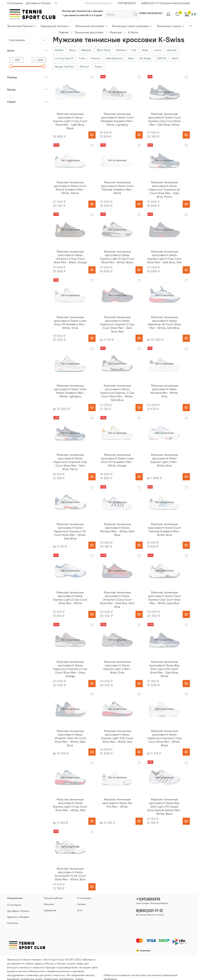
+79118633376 (126, 3)
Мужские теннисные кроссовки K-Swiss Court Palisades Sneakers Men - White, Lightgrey (117, 119)
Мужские (116, 32)
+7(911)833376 (148, 899)
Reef (175, 58)
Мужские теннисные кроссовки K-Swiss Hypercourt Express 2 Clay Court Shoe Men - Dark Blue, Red (117, 324)
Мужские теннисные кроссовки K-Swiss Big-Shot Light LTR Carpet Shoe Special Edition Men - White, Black (164, 807)
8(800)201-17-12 (149, 911)
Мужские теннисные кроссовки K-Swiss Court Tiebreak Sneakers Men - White (117, 188)
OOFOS (162, 58)
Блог (80, 910)
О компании (15, 3)
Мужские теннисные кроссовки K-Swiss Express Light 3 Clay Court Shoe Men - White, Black (117, 257)
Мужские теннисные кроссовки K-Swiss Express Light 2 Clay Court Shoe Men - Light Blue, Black (70, 121)
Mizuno (96, 58)
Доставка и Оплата (38, 3)
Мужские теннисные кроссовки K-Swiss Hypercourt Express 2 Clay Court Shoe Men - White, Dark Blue (117, 393)
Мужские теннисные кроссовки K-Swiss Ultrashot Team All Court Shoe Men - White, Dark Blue (70, 738)
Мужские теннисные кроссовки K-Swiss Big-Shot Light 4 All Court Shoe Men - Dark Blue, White (164, 669)
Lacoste (172, 50)
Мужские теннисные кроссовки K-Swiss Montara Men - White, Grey (164, 391)
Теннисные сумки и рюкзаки (132, 26)
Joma (157, 50)
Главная (64, 32)
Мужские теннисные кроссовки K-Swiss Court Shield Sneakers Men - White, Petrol (70, 188)
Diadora (121, 50)
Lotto (82, 58)
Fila (134, 50)
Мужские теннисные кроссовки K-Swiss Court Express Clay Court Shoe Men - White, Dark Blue (164, 598)
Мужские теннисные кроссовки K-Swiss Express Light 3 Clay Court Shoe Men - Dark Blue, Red (164, 257)
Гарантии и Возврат (18, 917)
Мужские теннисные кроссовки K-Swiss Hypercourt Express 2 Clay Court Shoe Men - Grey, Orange (70, 669)
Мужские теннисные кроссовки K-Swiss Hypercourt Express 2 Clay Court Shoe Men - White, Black (164, 738)
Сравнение (50, 910)
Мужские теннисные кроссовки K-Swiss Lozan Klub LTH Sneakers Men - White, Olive (70, 322)
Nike (131, 58)
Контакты (13, 923)
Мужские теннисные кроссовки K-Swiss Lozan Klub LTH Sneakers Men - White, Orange (117, 460)
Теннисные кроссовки (91, 26)
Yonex (98, 66)
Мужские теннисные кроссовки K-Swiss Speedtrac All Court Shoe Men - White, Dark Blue (164, 322)
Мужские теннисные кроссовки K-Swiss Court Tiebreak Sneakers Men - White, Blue (164, 529)
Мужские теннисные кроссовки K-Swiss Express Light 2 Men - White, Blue (164, 460)
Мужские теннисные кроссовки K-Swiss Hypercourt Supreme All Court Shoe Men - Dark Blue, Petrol (164, 189)
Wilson (84, 66)
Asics (72, 50)
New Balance (114, 58)
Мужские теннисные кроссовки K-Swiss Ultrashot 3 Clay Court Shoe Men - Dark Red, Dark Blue (117, 600)
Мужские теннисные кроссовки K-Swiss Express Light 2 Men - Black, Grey (117, 667)
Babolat (86, 50)
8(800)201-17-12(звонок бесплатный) (166, 3)
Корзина (49, 904)
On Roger (145, 58)
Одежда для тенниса (56, 26)
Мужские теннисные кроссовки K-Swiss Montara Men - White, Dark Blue (117, 529)
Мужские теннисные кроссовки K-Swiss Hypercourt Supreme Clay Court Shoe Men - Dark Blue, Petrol (70, 462)
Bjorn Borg (104, 50)
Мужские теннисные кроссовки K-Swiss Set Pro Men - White (117, 803)
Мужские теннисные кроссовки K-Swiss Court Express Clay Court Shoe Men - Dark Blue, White (164, 119)
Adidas (59, 50)
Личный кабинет (53, 898)
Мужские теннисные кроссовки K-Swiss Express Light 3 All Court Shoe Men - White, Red (117, 736)
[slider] (11, 66)
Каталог (82, 904)
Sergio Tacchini (65, 66)
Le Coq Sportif (64, 58)
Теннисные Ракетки (22, 26)
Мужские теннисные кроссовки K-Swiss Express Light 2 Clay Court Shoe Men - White (70, 598)
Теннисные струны (171, 26)
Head (145, 50)
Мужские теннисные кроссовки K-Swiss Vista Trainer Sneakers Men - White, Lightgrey (70, 391)
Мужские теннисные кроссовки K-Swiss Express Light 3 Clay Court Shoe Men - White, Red (70, 805)
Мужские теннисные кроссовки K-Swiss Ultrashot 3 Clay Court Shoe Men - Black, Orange (70, 257)
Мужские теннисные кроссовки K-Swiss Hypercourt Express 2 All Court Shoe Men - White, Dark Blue (70, 531)
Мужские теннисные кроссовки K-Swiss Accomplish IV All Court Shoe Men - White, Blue (70, 874)
